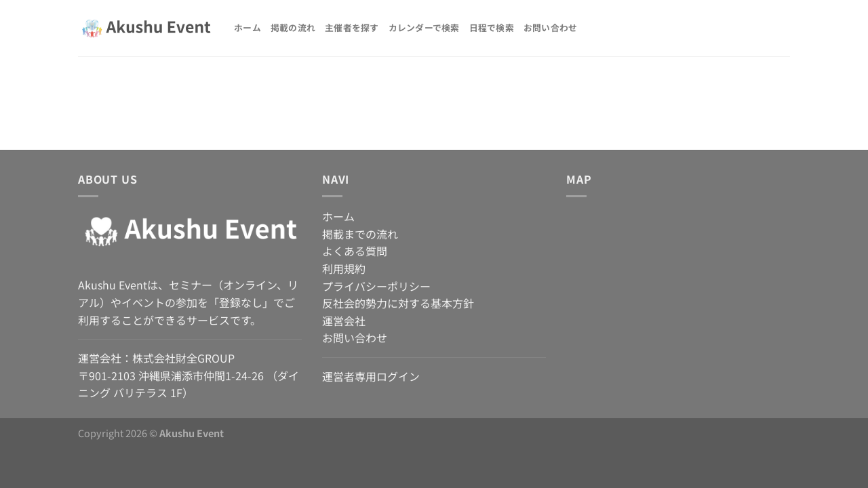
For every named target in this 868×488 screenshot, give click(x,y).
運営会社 (344, 321)
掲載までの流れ (360, 234)
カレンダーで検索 (424, 27)
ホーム (248, 27)
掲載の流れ (293, 27)
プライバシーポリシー (376, 286)
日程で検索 (492, 27)
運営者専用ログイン (371, 376)
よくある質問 (355, 251)
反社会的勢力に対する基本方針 (398, 303)
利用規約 (344, 268)
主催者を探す (352, 27)
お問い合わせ (551, 27)
